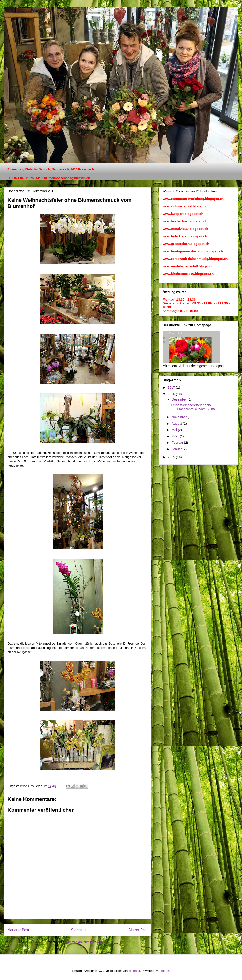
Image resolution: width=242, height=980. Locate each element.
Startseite (79, 930)
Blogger (164, 971)
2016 (172, 394)
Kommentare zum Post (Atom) (86, 942)
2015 (172, 457)
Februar (178, 443)
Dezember (180, 399)
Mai (175, 430)
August (177, 424)
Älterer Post (138, 930)
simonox (134, 971)
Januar (177, 449)
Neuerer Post (18, 930)
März (176, 436)
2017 (172, 387)
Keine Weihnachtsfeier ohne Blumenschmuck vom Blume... (195, 407)
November (180, 417)
